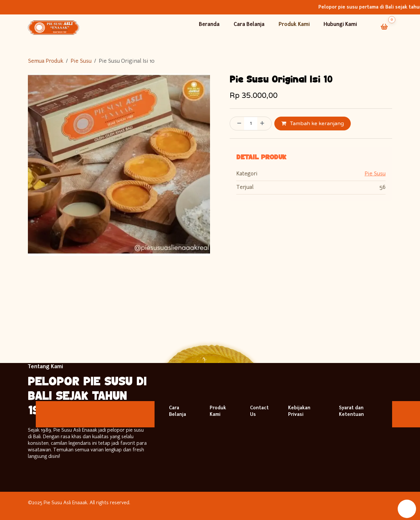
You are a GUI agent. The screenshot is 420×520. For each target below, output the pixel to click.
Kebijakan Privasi (299, 411)
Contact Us (259, 411)
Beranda (210, 25)
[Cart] (384, 27)
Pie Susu (81, 61)
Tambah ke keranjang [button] (313, 124)
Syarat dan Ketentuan (351, 411)
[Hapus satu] (237, 124)
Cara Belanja (250, 25)
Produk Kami (295, 25)
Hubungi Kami (342, 25)
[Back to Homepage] (54, 28)
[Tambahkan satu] (264, 124)
